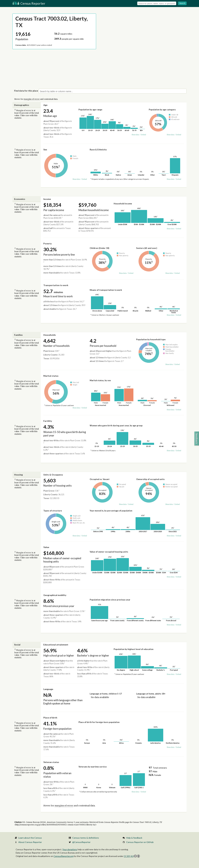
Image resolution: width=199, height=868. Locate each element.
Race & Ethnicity (98, 149)
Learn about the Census (30, 838)
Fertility (48, 421)
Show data (135, 135)
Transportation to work (56, 285)
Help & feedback (134, 838)
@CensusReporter (81, 842)
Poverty (47, 243)
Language (48, 689)
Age (45, 105)
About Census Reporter (30, 842)
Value (46, 547)
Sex (45, 149)
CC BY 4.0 (132, 856)
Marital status (51, 376)
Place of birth (50, 718)
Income (47, 199)
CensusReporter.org (64, 856)
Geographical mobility (55, 595)
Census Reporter (29, 3)
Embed (143, 135)
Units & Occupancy (53, 475)
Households (50, 335)
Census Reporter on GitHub (140, 842)
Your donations (70, 849)
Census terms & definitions (86, 838)
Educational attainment (56, 645)
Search (182, 3)
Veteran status (51, 762)
